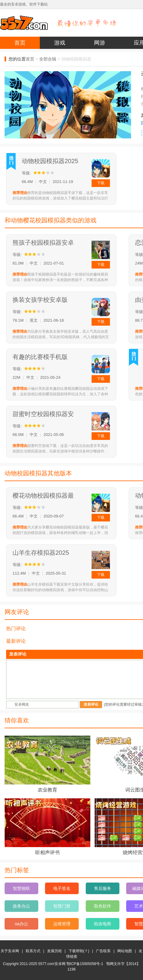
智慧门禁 (62, 906)
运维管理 (62, 924)
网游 (100, 43)
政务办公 (21, 906)
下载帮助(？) (79, 951)
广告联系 (103, 951)
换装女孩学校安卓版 (40, 300)
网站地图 (125, 951)
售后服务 (103, 888)
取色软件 (103, 906)
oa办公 (21, 924)
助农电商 (103, 924)
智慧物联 (21, 888)
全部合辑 (48, 59)
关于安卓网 (10, 951)
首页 (20, 43)
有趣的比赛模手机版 (40, 357)
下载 (101, 183)
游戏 (60, 43)
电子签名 (62, 888)
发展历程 (55, 951)
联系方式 (33, 951)
